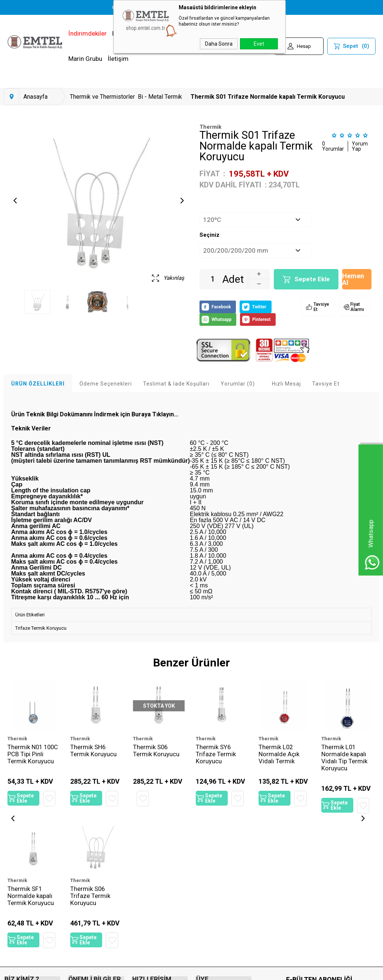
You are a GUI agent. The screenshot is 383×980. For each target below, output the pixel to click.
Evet (259, 44)
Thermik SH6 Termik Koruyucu (93, 751)
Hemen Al (353, 279)
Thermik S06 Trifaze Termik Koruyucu (27, 899)
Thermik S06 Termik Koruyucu (156, 751)
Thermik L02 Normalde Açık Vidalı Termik (279, 755)
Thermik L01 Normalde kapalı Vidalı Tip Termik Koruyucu (344, 758)
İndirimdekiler (87, 33)
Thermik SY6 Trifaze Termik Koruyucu (216, 755)
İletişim (118, 59)
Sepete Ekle (312, 279)
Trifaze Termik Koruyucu (41, 628)
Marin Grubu (85, 59)
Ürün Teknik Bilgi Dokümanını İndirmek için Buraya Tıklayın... (95, 414)
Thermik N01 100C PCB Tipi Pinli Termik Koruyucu (27, 758)
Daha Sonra (219, 44)
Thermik (17, 739)
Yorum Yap (360, 146)
